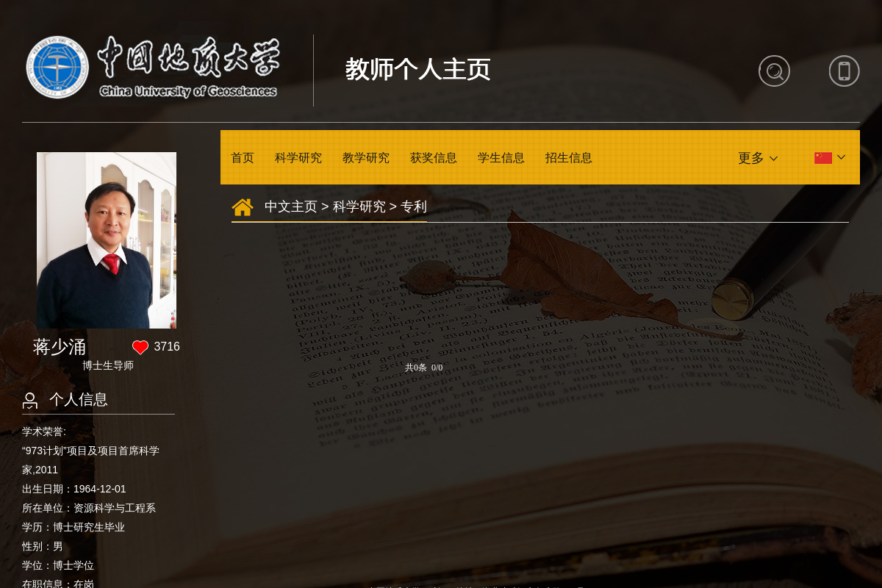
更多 (751, 158)
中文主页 (291, 207)
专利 (414, 207)
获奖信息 (434, 158)
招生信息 (569, 158)
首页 (243, 158)
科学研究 (298, 158)
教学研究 (366, 158)
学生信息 (501, 158)
